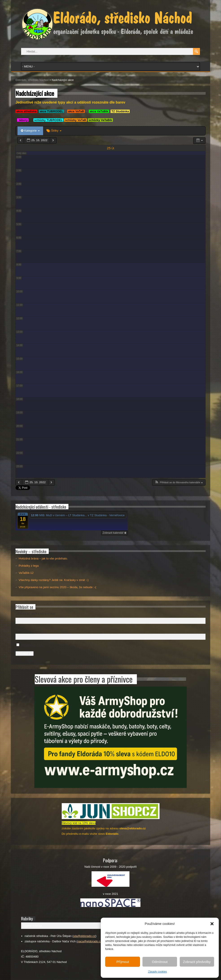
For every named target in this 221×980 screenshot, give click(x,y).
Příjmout (123, 962)
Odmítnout (160, 962)
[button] (212, 924)
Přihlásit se (25, 654)
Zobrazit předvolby (197, 962)
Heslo (19, 629)
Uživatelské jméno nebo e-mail (35, 614)
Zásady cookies (157, 972)
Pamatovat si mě (32, 645)
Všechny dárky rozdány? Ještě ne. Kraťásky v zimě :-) (54, 580)
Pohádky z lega (29, 566)
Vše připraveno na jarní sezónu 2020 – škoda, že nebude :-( (57, 587)
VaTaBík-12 (26, 573)
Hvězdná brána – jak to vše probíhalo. (43, 558)
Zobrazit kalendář (114, 533)
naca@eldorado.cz (90, 941)
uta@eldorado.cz (84, 936)
